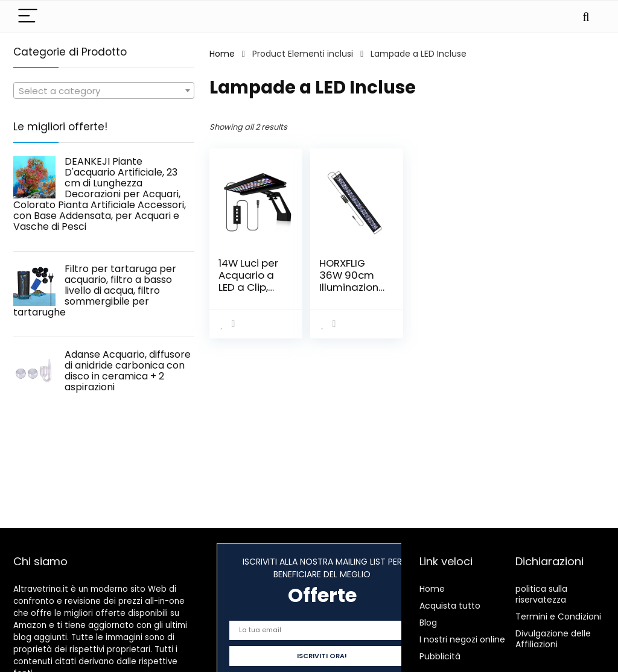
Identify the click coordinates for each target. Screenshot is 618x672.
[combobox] (104, 90)
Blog (428, 623)
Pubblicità (440, 656)
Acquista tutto (450, 606)
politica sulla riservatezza (541, 594)
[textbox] (104, 91)
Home (222, 54)
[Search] (586, 17)
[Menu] (28, 17)
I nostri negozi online (462, 639)
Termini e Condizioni (558, 617)
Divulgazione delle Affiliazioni (553, 639)
